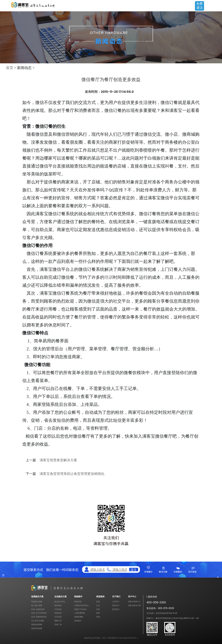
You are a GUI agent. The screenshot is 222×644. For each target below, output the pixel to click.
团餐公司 (58, 621)
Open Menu (216, 6)
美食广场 (58, 625)
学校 (98, 609)
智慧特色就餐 (37, 628)
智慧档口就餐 (37, 602)
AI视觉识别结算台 (81, 606)
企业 (98, 606)
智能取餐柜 (79, 617)
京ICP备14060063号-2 (129, 638)
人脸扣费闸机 (80, 613)
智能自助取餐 (37, 625)
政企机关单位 (60, 602)
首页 (10, 68)
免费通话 (199, 6)
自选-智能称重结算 (39, 617)
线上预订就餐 (37, 606)
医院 (98, 613)
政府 (98, 602)
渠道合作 (116, 606)
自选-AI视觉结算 (38, 609)
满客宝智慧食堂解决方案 (58, 460)
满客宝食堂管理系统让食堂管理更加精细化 (72, 474)
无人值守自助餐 (38, 621)
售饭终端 (78, 602)
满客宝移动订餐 (134, 606)
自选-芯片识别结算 (39, 613)
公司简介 (116, 602)
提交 (134, 570)
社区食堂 (58, 617)
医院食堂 (58, 606)
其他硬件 (78, 621)
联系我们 (116, 609)
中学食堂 (58, 609)
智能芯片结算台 (81, 609)
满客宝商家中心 (134, 602)
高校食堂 (58, 613)
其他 (98, 617)
